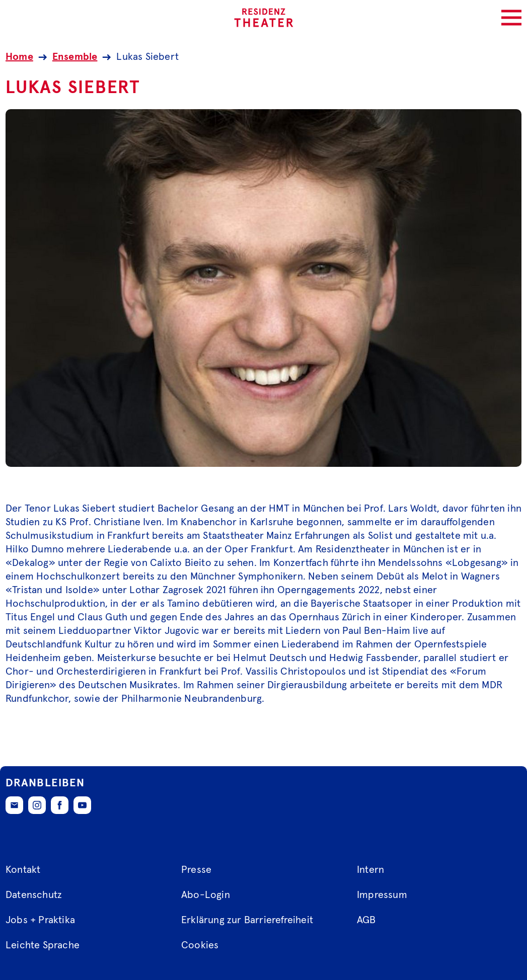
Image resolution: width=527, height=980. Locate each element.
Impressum (382, 895)
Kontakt (23, 870)
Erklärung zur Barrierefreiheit (247, 920)
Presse (196, 870)
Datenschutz (34, 895)
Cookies (200, 945)
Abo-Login (206, 895)
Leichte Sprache (43, 945)
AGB (366, 920)
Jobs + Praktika (40, 920)
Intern (370, 870)
